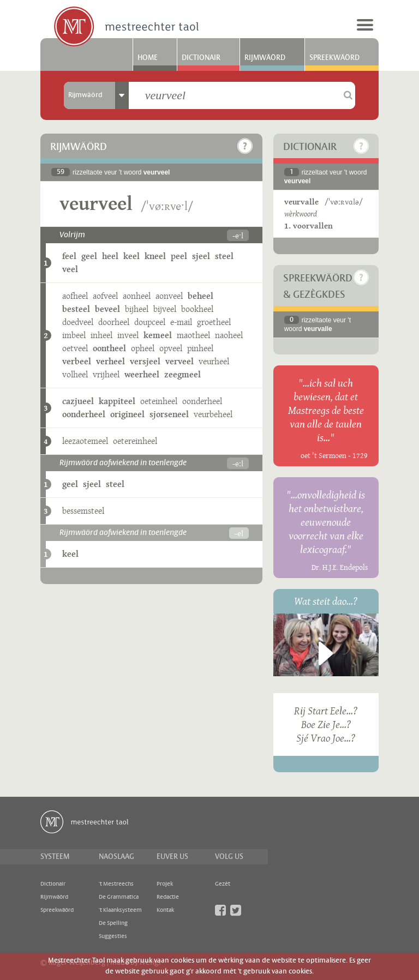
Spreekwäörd (334, 58)
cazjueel (78, 401)
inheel (101, 335)
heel (110, 256)
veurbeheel (213, 414)
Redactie (168, 897)
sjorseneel (169, 414)
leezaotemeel (85, 441)
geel (89, 256)
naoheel (229, 335)
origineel (127, 414)
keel (131, 256)
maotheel (193, 335)
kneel (155, 256)
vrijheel (106, 374)
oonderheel (202, 401)
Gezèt (223, 884)
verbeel (77, 361)
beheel (200, 296)
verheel (110, 361)
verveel (179, 361)
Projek (165, 884)
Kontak (165, 910)
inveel (128, 335)
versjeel (145, 361)
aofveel (105, 296)
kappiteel (117, 401)
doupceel (150, 322)
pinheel (200, 348)
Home (148, 58)
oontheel (109, 348)
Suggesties (113, 936)
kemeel (158, 335)
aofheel (75, 296)
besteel (76, 309)
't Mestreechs (116, 884)
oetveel (75, 348)
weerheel (142, 374)
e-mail (181, 322)
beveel (107, 309)
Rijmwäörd (265, 58)
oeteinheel (159, 401)
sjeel (201, 256)
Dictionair (201, 58)
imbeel (74, 335)
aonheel (137, 296)
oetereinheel (135, 441)
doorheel (114, 322)
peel (179, 256)
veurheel (214, 361)
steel (224, 256)
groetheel (214, 322)
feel (69, 256)
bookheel (197, 309)
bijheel (137, 309)
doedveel (78, 322)
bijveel (165, 309)
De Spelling (113, 923)
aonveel (169, 296)
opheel (143, 348)
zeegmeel (182, 374)
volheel (75, 374)
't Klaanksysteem (120, 910)
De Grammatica (119, 897)
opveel (171, 348)
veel (70, 269)
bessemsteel (83, 511)
